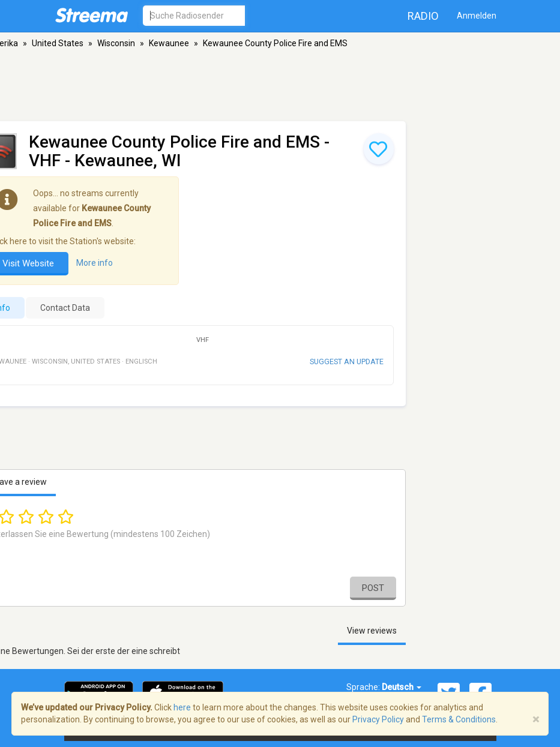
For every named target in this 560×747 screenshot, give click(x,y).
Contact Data (65, 308)
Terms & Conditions (459, 719)
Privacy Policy (378, 719)
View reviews (372, 631)
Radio (423, 16)
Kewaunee (169, 43)
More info (95, 263)
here (182, 707)
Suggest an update (347, 361)
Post (373, 588)
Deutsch (402, 687)
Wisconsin (116, 43)
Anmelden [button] (477, 16)
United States (58, 43)
